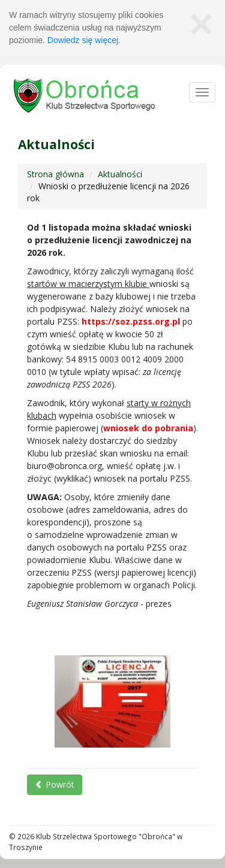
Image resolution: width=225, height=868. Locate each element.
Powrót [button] (55, 784)
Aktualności (120, 174)
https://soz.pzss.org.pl (131, 321)
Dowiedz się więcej (83, 40)
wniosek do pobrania (148, 428)
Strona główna (55, 174)
